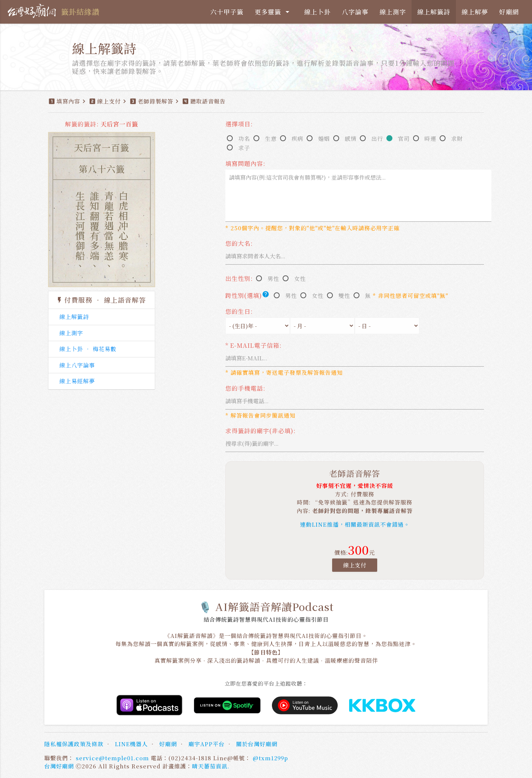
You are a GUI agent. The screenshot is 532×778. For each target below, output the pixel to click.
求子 (244, 148)
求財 (457, 138)
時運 (430, 138)
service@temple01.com (112, 758)
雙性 (344, 295)
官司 (404, 138)
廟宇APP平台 (207, 744)
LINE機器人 (131, 744)
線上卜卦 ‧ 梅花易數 (88, 349)
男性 (273, 278)
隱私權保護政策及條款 (74, 744)
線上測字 (393, 12)
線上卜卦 (317, 12)
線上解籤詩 (434, 12)
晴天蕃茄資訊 (210, 766)
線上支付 (355, 565)
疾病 (297, 138)
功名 (244, 138)
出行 (377, 138)
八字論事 (355, 12)
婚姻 (324, 138)
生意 (271, 138)
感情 (351, 138)
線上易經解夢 (77, 381)
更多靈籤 (273, 12)
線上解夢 (475, 12)
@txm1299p (270, 758)
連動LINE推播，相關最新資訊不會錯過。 (355, 524)
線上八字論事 (77, 365)
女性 (300, 278)
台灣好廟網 (59, 766)
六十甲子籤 (227, 12)
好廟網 (509, 12)
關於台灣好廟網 (257, 744)
